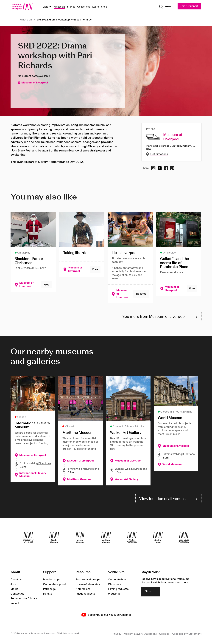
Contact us (17, 595)
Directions (45, 464)
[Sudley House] (158, 538)
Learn (96, 7)
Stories (71, 7)
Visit (45, 7)
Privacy (117, 635)
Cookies (164, 635)
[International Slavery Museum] (80, 538)
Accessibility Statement (187, 635)
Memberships (52, 581)
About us (16, 581)
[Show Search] (166, 7)
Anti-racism (83, 590)
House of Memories (88, 585)
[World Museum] (54, 538)
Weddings (114, 595)
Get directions (159, 154)
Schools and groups (88, 581)
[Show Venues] (50, 7)
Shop (104, 7)
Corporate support (54, 585)
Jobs (14, 585)
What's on (59, 7)
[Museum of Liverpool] (28, 538)
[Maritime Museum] (106, 538)
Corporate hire (117, 581)
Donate (48, 595)
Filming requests (118, 590)
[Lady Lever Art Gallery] (184, 538)
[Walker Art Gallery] (132, 538)
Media (14, 590)
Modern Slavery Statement (140, 635)
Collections (84, 7)
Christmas (114, 585)
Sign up (150, 593)
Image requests (85, 595)
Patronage (49, 590)
